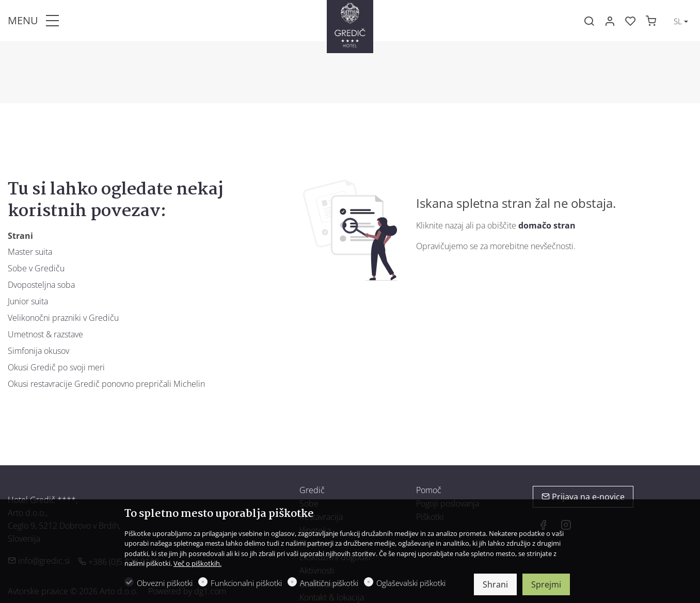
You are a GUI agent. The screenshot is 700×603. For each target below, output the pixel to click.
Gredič (312, 490)
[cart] (651, 21)
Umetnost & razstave (45, 334)
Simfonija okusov (38, 351)
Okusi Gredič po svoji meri (56, 367)
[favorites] (630, 21)
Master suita (30, 252)
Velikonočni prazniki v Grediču (63, 318)
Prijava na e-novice (583, 497)
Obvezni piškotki (165, 583)
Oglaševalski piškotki (411, 583)
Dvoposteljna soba (41, 285)
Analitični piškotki (329, 583)
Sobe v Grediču (36, 268)
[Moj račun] (610, 21)
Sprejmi (546, 584)
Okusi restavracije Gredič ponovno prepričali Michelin (106, 384)
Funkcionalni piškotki (246, 583)
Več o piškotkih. (197, 563)
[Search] (589, 21)
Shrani (495, 584)
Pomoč (429, 490)
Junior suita (28, 301)
